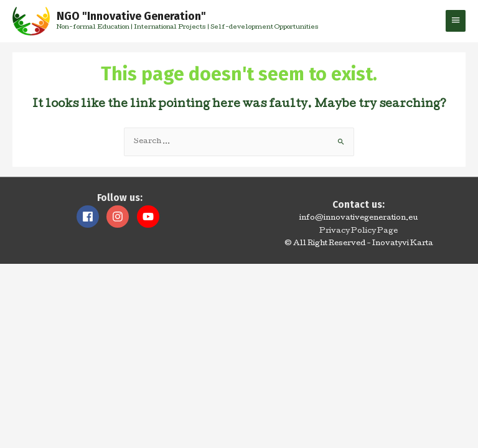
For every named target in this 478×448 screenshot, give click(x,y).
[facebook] (91, 217)
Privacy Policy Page (358, 231)
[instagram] (121, 217)
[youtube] (150, 217)
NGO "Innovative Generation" (131, 16)
